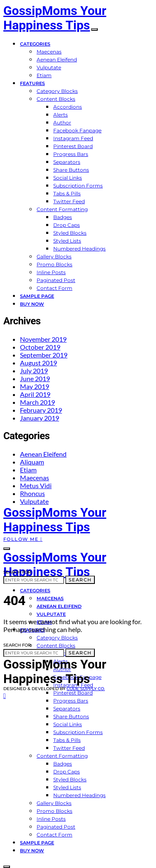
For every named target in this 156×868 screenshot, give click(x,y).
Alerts (61, 115)
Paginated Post (56, 280)
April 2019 (35, 394)
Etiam (44, 75)
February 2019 (41, 410)
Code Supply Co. (86, 689)
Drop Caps (67, 225)
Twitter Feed (69, 201)
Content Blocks (56, 99)
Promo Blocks (54, 264)
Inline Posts (51, 272)
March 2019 (37, 402)
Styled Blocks (70, 233)
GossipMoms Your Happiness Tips (55, 18)
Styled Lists (67, 241)
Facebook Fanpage (77, 130)
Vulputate (49, 67)
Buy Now (32, 304)
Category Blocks (57, 91)
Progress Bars (71, 154)
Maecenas (49, 52)
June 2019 (35, 378)
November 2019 (43, 339)
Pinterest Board (73, 146)
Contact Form (54, 288)
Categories (35, 44)
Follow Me (23, 539)
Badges (63, 217)
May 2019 (35, 386)
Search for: (17, 572)
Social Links (68, 178)
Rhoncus (32, 493)
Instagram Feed (73, 138)
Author (62, 123)
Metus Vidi (36, 485)
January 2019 (40, 418)
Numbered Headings (79, 249)
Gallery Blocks (54, 257)
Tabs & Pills (67, 193)
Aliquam (32, 462)
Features (32, 83)
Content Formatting (62, 209)
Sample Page (37, 296)
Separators (67, 162)
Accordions (68, 107)
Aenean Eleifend (57, 60)
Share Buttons (71, 170)
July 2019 (34, 371)
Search (80, 580)
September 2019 (44, 355)
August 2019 (38, 363)
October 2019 (40, 347)
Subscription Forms (78, 186)
